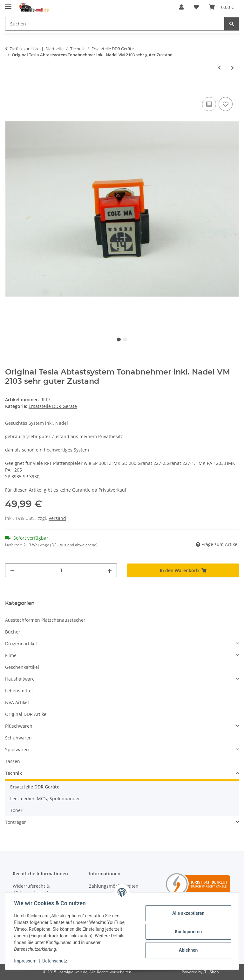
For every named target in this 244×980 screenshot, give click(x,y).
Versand (57, 518)
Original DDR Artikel (26, 714)
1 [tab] (119, 339)
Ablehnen (187, 950)
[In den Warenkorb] (10, 88)
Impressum (27, 961)
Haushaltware (20, 679)
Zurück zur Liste (24, 49)
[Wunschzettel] (196, 7)
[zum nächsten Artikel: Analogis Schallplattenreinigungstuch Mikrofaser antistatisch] (232, 68)
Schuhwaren (18, 738)
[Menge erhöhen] (110, 570)
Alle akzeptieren (187, 913)
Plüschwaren (19, 726)
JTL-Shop (211, 972)
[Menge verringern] (12, 570)
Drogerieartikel (21, 644)
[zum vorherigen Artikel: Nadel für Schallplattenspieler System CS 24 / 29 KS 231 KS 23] (219, 68)
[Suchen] (115, 24)
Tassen (13, 761)
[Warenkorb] (221, 7)
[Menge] (61, 570)
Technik (14, 773)
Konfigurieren (187, 932)
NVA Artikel (17, 702)
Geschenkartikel (22, 667)
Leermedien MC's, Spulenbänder (45, 798)
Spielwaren (17, 749)
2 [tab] (125, 339)
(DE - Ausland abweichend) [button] (74, 545)
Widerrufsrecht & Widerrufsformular (33, 889)
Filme (11, 655)
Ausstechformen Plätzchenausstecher (45, 620)
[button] (181, 7)
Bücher (13, 632)
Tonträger (16, 822)
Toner (16, 810)
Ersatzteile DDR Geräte (53, 406)
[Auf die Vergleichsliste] (209, 104)
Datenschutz (56, 961)
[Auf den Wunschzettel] (226, 104)
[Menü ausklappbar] (8, 4)
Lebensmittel (19, 691)
